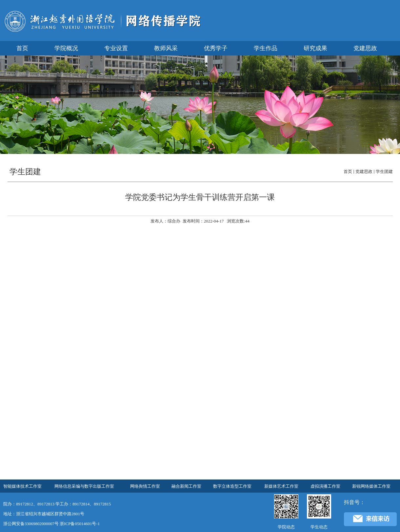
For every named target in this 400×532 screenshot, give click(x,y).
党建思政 (364, 171)
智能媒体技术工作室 (22, 486)
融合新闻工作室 (186, 486)
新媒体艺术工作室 (281, 486)
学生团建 (384, 171)
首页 (348, 171)
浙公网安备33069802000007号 (31, 524)
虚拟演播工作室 (325, 486)
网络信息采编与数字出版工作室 (84, 486)
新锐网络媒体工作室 (371, 486)
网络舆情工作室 (145, 486)
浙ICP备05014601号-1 (80, 524)
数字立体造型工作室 (232, 486)
